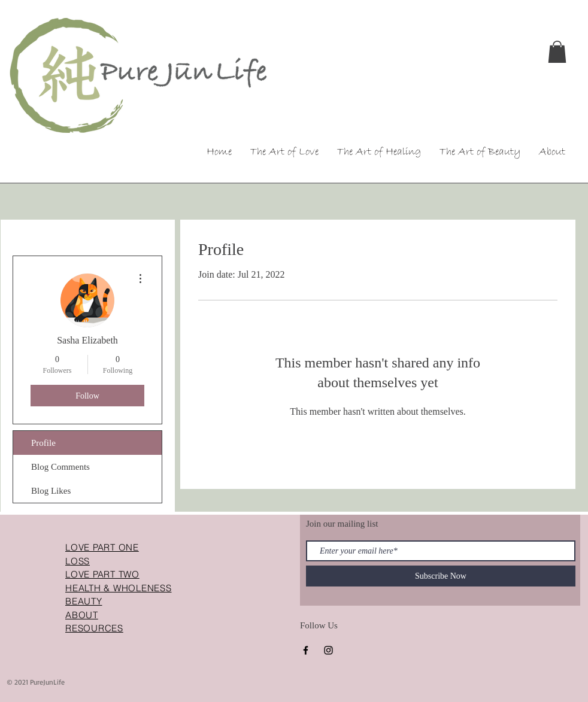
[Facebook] (306, 650)
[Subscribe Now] (441, 576)
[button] (557, 52)
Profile (43, 443)
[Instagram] (328, 650)
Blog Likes (51, 491)
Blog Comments (60, 467)
